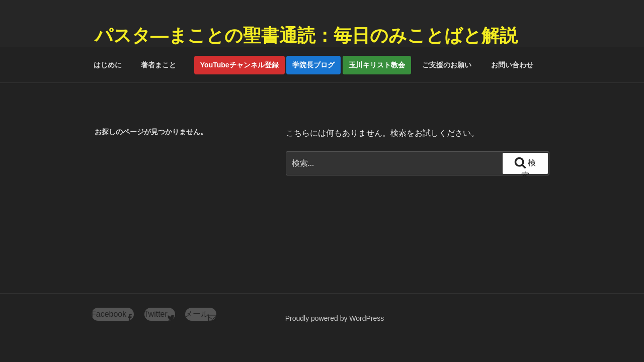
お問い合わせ (512, 65)
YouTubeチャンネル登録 (239, 65)
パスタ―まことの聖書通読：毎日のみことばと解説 (306, 35)
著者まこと (162, 65)
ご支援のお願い (447, 65)
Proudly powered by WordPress (335, 318)
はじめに (108, 65)
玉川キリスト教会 (377, 65)
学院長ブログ (313, 65)
